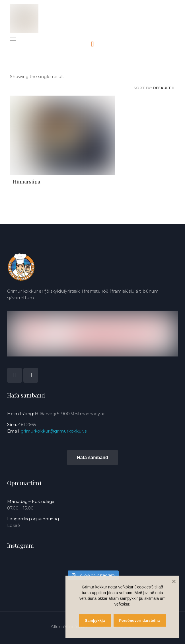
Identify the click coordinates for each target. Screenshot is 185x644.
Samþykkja (95, 620)
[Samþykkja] (174, 581)
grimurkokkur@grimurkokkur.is (54, 431)
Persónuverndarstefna (140, 620)
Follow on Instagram (93, 572)
